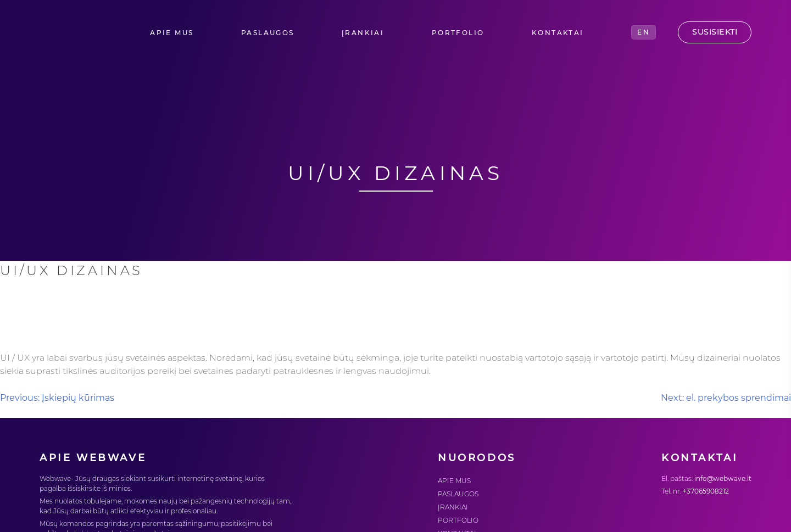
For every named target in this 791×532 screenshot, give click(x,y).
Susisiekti (715, 32)
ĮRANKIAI (363, 33)
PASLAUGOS (268, 33)
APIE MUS (172, 33)
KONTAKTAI (558, 33)
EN (644, 32)
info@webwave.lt (723, 478)
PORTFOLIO (458, 33)
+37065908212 (706, 491)
